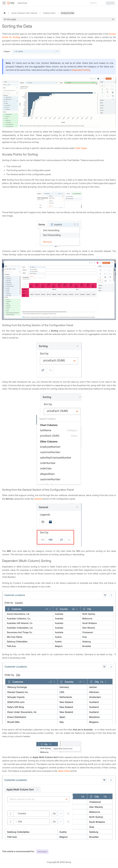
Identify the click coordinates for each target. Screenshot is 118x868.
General (38, 499)
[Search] (102, 3)
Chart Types (81, 148)
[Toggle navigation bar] (4, 3)
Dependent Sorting (81, 70)
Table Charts (64, 771)
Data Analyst (42, 852)
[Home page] (5, 13)
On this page (10, 19)
